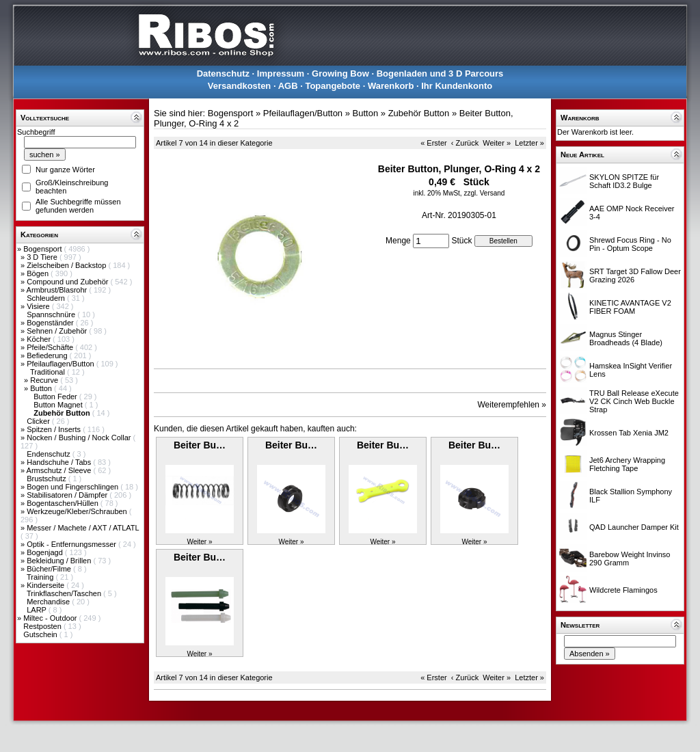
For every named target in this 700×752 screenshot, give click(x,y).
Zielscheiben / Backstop (67, 265)
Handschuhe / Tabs (60, 462)
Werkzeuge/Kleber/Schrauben (78, 511)
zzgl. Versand (484, 193)
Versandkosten (240, 86)
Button (42, 388)
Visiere (39, 306)
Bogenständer (51, 323)
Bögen (39, 273)
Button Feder (56, 397)
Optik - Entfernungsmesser (72, 544)
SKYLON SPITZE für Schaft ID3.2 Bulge (624, 181)
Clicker (39, 421)
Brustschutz (48, 479)
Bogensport (43, 249)
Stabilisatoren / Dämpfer (68, 495)
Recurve (45, 380)
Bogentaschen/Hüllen (64, 503)
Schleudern (47, 298)
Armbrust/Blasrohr (58, 290)
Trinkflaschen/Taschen (65, 593)
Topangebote (333, 86)
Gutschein (41, 634)
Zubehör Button (419, 113)
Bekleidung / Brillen (60, 561)
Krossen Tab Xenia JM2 (629, 433)
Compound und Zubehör (68, 282)
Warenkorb (391, 86)
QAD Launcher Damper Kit (634, 527)
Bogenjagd (46, 552)
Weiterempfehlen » (512, 405)
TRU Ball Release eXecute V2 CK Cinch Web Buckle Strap (634, 401)
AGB (288, 86)
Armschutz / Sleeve (60, 470)
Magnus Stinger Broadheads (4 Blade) (626, 338)
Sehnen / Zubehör (58, 331)
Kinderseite (46, 585)
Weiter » (497, 143)
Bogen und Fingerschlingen (73, 487)
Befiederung (48, 355)
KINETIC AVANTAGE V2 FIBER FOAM (630, 307)
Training (41, 577)
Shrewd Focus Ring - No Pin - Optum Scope (630, 244)
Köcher (40, 339)
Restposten (43, 626)
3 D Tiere (43, 257)
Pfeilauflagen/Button (62, 364)
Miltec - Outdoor (51, 618)
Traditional (49, 372)
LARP (38, 610)
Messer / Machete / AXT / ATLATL (83, 528)
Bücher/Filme (50, 569)
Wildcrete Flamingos (623, 590)
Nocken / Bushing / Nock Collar (80, 438)
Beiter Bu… (200, 445)
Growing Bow (340, 73)
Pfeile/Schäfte (51, 347)
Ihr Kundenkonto (457, 86)
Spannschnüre (52, 314)
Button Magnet (59, 405)
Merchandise (49, 602)
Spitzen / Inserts (55, 429)
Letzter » (529, 143)
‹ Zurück (465, 143)
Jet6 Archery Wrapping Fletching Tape (627, 464)
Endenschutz (50, 454)
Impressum (281, 73)
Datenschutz (223, 73)
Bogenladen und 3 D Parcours (440, 73)
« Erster (434, 143)
